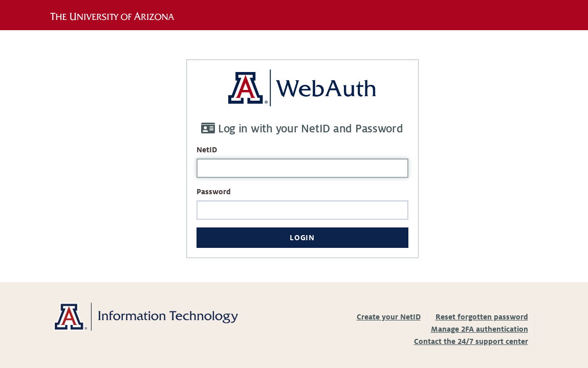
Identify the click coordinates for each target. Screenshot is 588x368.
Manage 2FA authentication (480, 329)
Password (214, 192)
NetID (207, 150)
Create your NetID (389, 317)
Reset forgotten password (482, 317)
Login (302, 238)
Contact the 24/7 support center (471, 341)
